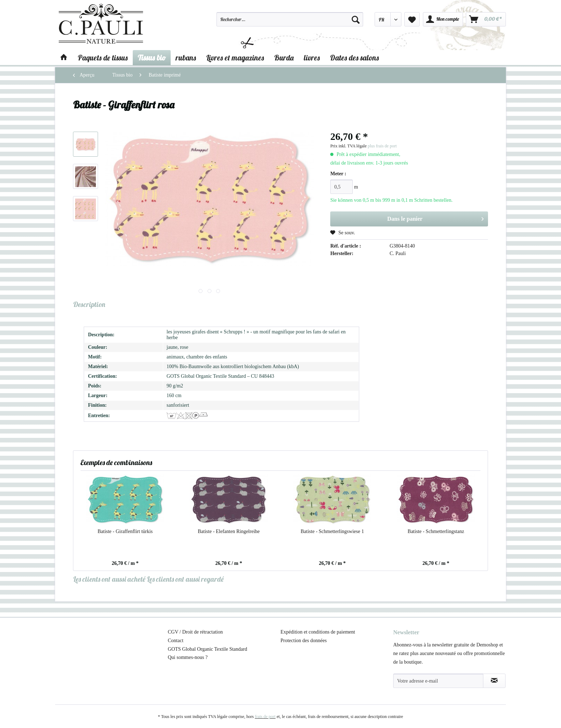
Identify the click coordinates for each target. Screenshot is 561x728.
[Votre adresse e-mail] (438, 681)
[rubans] (186, 58)
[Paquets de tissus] (103, 58)
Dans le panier (435, 218)
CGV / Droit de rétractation (195, 632)
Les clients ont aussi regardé (185, 579)
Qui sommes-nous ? (188, 657)
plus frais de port (382, 146)
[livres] (312, 58)
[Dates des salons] (354, 58)
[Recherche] (356, 19)
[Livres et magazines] (235, 58)
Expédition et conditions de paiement (318, 632)
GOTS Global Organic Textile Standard (208, 649)
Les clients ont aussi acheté (109, 579)
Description (89, 304)
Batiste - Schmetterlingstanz (436, 531)
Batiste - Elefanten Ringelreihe (229, 531)
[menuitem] (290, 23)
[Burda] (284, 58)
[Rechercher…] (290, 19)
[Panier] (486, 19)
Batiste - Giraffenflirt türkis (125, 531)
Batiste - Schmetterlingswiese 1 (332, 531)
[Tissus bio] (152, 58)
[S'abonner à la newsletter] (494, 681)
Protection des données (304, 641)
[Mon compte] (443, 19)
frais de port (265, 717)
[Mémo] (412, 19)
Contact (176, 641)
